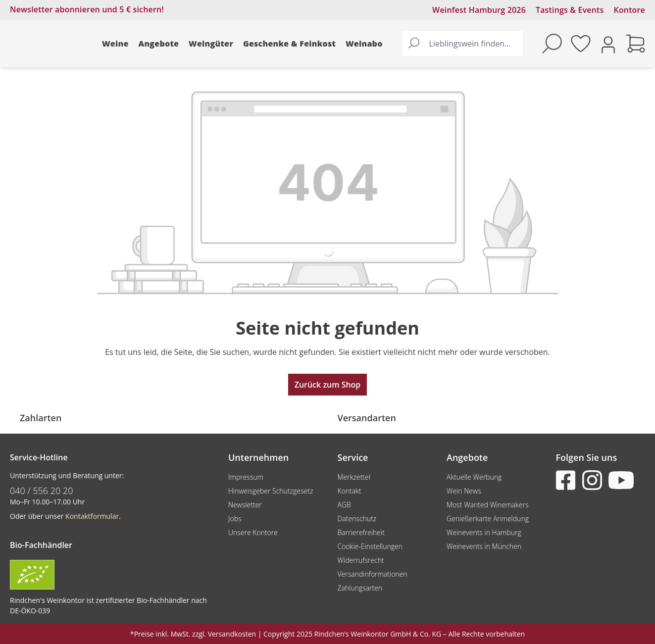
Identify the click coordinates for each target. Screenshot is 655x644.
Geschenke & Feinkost (289, 44)
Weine (115, 44)
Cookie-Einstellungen (370, 546)
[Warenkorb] (636, 44)
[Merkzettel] (581, 44)
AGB (344, 505)
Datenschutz (357, 519)
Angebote (159, 44)
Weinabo (364, 44)
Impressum (246, 477)
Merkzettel (354, 477)
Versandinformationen (373, 574)
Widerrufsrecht (361, 560)
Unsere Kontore (253, 532)
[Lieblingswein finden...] (474, 44)
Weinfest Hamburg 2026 (479, 10)
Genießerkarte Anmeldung (488, 519)
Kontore (630, 10)
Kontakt (350, 491)
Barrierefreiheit (361, 532)
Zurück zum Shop (328, 385)
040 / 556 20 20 (42, 491)
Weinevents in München (484, 546)
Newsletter (245, 505)
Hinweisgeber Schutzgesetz (271, 491)
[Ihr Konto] (608, 44)
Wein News (464, 491)
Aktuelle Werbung (474, 477)
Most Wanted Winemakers (487, 505)
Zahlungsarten (360, 588)
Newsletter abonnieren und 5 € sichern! (87, 9)
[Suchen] (414, 44)
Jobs (235, 519)
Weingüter (211, 44)
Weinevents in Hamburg (484, 532)
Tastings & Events (570, 10)
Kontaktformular (92, 516)
